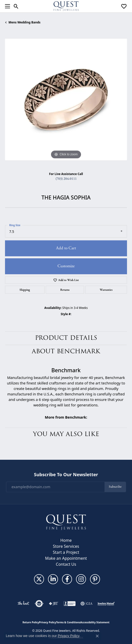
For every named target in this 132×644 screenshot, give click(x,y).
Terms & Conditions (68, 622)
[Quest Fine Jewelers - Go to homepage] (66, 522)
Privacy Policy (47, 622)
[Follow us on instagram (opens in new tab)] (81, 579)
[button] (16, 6)
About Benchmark (66, 351)
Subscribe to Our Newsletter (66, 475)
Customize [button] (66, 266)
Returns (65, 290)
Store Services (66, 546)
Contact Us (66, 564)
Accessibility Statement (95, 622)
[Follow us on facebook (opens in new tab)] (67, 579)
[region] (66, 99)
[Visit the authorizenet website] (39, 604)
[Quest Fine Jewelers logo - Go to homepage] (66, 6)
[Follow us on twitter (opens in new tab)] (39, 579)
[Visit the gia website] (86, 604)
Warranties (106, 290)
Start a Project (66, 552)
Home (66, 540)
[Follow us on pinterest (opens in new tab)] (95, 579)
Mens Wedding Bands (24, 22)
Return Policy (31, 622)
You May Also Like (66, 434)
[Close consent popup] (97, 636)
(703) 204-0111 (66, 179)
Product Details (66, 338)
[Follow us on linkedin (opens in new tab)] (53, 579)
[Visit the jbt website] (53, 604)
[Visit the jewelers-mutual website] (106, 604)
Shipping (25, 290)
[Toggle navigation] (6, 6)
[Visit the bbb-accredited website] (69, 604)
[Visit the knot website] (23, 604)
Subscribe (115, 487)
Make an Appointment (66, 558)
